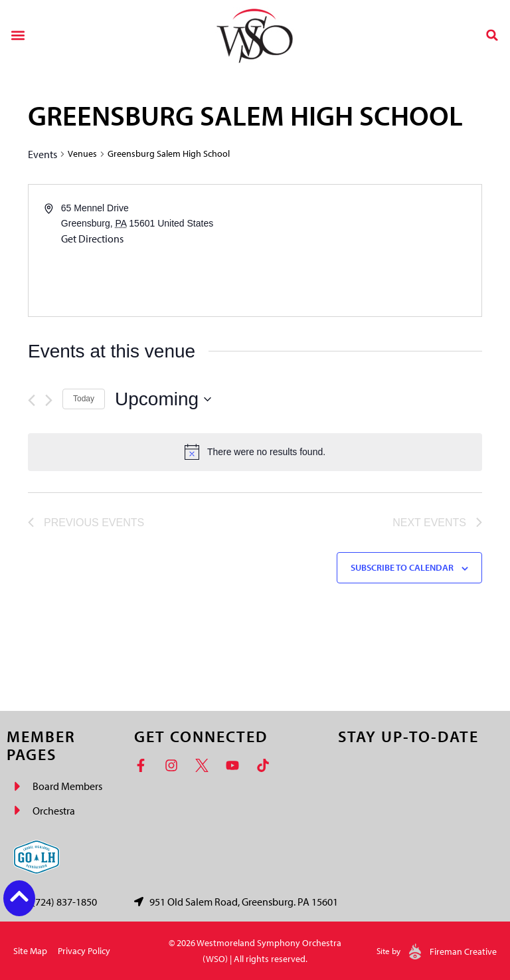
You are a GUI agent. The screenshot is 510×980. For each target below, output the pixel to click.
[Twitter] (205, 765)
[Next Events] (49, 400)
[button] (18, 35)
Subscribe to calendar (402, 567)
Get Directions (92, 239)
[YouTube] (236, 765)
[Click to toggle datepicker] (163, 399)
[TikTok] (266, 765)
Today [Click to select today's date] (84, 399)
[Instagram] (175, 765)
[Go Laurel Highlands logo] (37, 857)
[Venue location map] (367, 250)
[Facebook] (144, 765)
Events (42, 154)
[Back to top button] (19, 896)
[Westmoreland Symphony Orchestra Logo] (255, 35)
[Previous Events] (32, 400)
